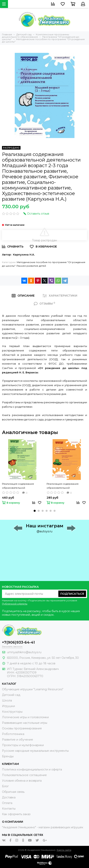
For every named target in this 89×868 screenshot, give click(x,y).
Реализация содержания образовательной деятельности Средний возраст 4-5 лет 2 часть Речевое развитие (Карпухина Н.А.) (67, 486)
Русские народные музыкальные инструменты (35, 751)
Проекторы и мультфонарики (23, 745)
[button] (35, 511)
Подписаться (72, 594)
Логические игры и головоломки (25, 717)
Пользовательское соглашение (24, 775)
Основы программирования (22, 728)
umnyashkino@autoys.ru (24, 652)
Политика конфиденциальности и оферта (32, 769)
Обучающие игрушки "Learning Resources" (33, 689)
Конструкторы (12, 712)
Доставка (9, 797)
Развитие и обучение (18, 740)
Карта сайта (64, 850)
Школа (7, 700)
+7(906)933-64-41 (18, 642)
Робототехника (13, 734)
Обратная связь (13, 792)
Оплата (7, 803)
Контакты (9, 809)
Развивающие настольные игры (25, 723)
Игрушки (8, 706)
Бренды (8, 756)
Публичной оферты (15, 604)
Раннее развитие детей (31, 266)
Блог (5, 786)
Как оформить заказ (16, 814)
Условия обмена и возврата (22, 781)
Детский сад (11, 695)
